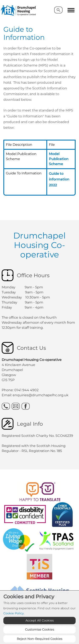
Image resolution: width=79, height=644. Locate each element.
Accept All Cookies (40, 629)
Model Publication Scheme (59, 159)
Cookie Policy (14, 621)
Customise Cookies (40, 638)
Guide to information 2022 (59, 179)
